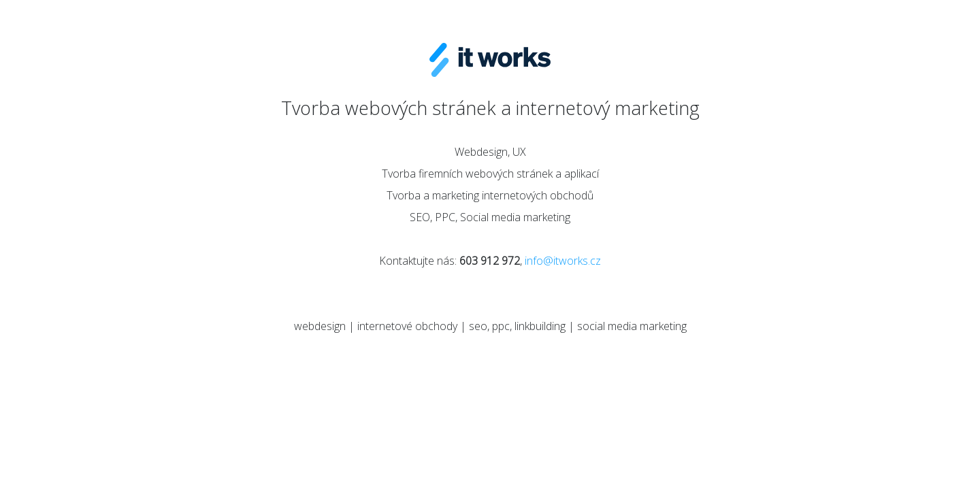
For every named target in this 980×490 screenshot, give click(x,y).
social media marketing (632, 326)
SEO (420, 217)
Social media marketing (515, 217)
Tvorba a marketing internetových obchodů (490, 195)
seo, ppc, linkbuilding (517, 326)
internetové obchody (407, 326)
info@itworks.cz (563, 261)
